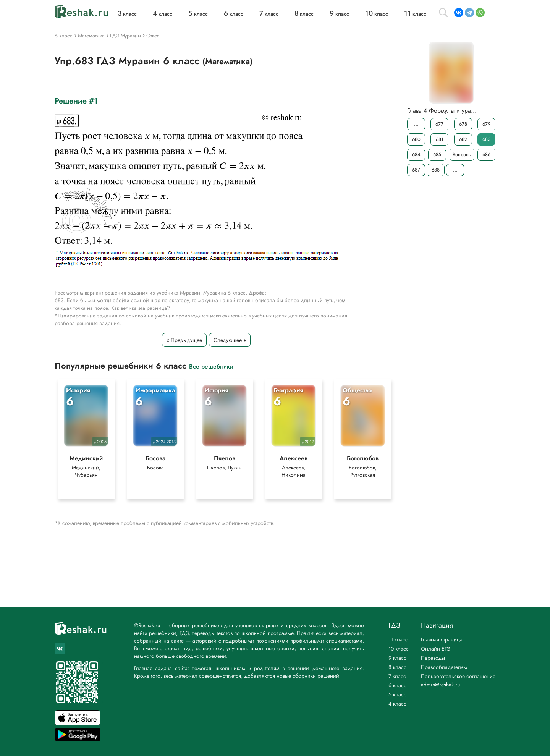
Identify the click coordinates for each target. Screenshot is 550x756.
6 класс (397, 685)
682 (463, 139)
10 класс (399, 649)
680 (416, 139)
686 (486, 155)
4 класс (397, 704)
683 (486, 139)
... (416, 124)
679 (486, 124)
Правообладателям (444, 667)
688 (436, 170)
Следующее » (230, 340)
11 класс (398, 639)
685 (437, 155)
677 (439, 124)
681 (440, 139)
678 (463, 124)
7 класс (397, 676)
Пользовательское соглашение (458, 676)
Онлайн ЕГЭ (436, 649)
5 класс (397, 694)
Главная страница (442, 639)
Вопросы (462, 155)
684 (416, 155)
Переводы (433, 658)
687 (416, 170)
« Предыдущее (184, 340)
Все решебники (211, 366)
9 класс (397, 658)
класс (127, 14)
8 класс (397, 667)
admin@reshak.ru (440, 685)
